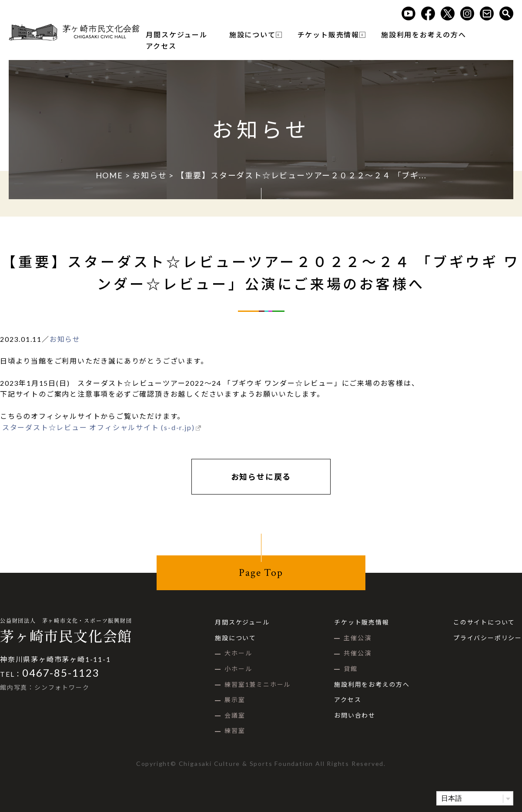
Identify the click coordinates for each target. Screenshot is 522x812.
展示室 (235, 700)
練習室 (235, 730)
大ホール (238, 653)
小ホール (238, 669)
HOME (109, 175)
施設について (253, 35)
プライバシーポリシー (488, 638)
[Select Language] (475, 798)
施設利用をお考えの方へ (424, 35)
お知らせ (149, 175)
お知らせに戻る (261, 477)
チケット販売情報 (328, 35)
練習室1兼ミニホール (258, 684)
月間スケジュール (176, 35)
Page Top (261, 573)
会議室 (235, 715)
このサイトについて (484, 622)
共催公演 (357, 653)
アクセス (161, 46)
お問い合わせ (355, 715)
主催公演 (357, 638)
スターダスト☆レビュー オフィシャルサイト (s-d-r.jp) (97, 427)
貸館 (351, 669)
